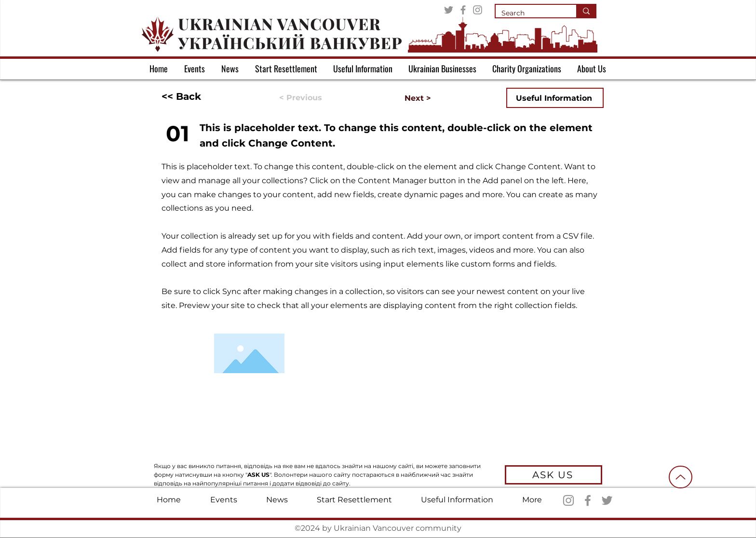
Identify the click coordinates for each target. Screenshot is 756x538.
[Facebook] (463, 10)
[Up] (681, 477)
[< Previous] (311, 98)
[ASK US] (553, 475)
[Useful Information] (555, 98)
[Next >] (407, 98)
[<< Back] (193, 96)
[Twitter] (449, 10)
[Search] (529, 13)
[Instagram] (478, 10)
